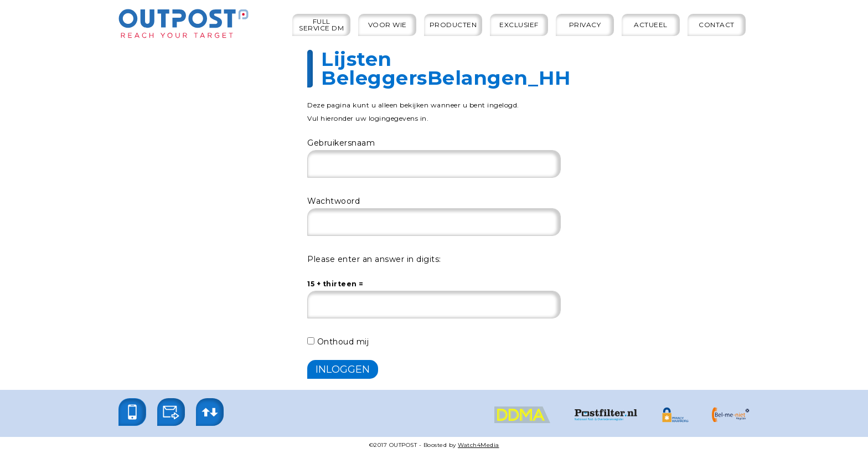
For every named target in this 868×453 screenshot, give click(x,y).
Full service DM (321, 25)
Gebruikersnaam (341, 143)
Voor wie (387, 25)
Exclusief (519, 25)
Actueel (651, 25)
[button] (132, 412)
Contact (717, 25)
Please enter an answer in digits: (374, 259)
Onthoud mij (338, 342)
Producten (453, 25)
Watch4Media (479, 445)
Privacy (585, 25)
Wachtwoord (334, 201)
